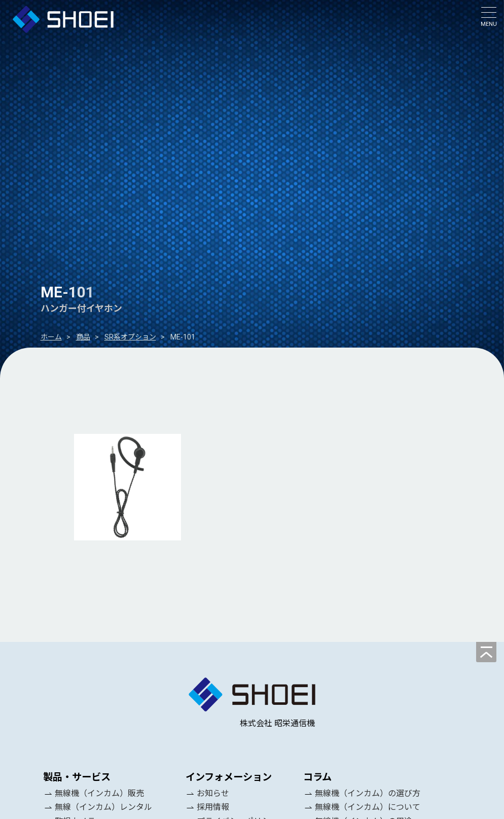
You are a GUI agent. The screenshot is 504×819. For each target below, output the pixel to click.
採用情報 (213, 807)
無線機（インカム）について (368, 807)
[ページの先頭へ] (486, 652)
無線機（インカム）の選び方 (368, 793)
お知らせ (213, 793)
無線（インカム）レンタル (103, 807)
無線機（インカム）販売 (99, 793)
